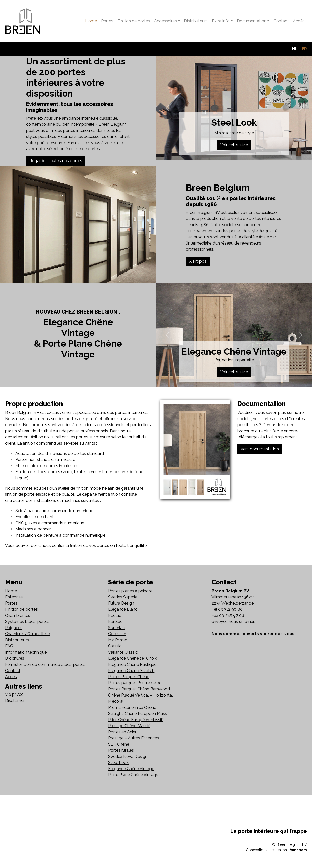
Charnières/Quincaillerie (28, 634)
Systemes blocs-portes (27, 622)
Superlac (116, 628)
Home (91, 21)
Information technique (26, 652)
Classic (115, 646)
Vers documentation (260, 449)
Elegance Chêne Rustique (132, 664)
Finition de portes (134, 21)
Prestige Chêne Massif (129, 726)
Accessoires (165, 21)
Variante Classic (123, 652)
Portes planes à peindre (130, 591)
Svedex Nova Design (128, 756)
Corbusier (117, 634)
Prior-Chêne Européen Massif (135, 720)
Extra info (221, 21)
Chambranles (18, 615)
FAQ (9, 646)
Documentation (252, 21)
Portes (107, 21)
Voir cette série (234, 145)
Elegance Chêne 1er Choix (132, 658)
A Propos (198, 261)
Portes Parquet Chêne (129, 677)
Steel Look (118, 763)
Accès (299, 21)
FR (304, 49)
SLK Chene (119, 744)
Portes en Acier (122, 732)
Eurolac (115, 622)
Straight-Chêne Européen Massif (139, 714)
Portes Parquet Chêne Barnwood (139, 689)
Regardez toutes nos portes (56, 161)
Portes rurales (121, 750)
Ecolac (115, 615)
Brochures (15, 658)
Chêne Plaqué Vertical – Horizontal (141, 695)
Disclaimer (15, 701)
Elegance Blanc (123, 609)
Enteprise (14, 597)
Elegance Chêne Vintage (131, 769)
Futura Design (121, 603)
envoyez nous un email (233, 622)
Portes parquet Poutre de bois (136, 683)
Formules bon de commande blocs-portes (45, 664)
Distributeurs (196, 21)
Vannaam (298, 850)
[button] (168, 108)
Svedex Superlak (124, 597)
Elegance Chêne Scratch (131, 671)
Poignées (14, 628)
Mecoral (116, 701)
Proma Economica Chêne (132, 707)
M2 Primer (118, 640)
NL (295, 49)
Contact (281, 21)
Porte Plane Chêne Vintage (133, 775)
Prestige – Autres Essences (134, 738)
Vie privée (14, 694)
